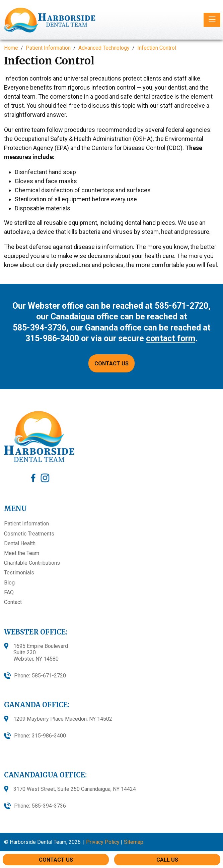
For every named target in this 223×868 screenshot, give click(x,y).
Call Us (167, 860)
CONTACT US (111, 364)
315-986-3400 (52, 338)
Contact (13, 602)
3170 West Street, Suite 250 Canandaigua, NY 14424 (75, 789)
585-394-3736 (40, 328)
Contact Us (56, 860)
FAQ (9, 592)
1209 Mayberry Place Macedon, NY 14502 (63, 719)
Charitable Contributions (32, 563)
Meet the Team (22, 553)
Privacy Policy (103, 842)
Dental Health (20, 543)
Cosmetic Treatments (29, 534)
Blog (9, 583)
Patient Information (26, 524)
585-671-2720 (181, 306)
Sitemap (134, 842)
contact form (171, 338)
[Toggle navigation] (212, 20)
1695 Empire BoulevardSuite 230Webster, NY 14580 (41, 652)
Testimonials (19, 573)
